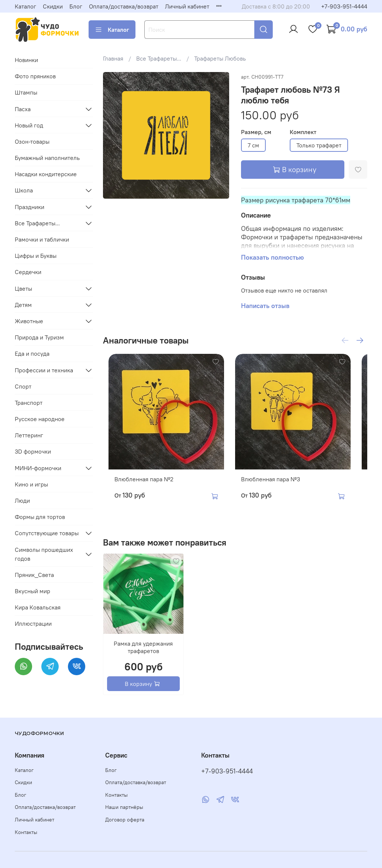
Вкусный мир (32, 591)
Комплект (303, 132)
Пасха (23, 109)
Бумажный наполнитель (47, 158)
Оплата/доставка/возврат (124, 6)
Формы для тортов (40, 517)
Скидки (53, 6)
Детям (23, 305)
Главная (113, 58)
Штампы (26, 92)
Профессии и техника (44, 370)
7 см (253, 145)
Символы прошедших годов (44, 554)
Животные (29, 321)
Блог (76, 6)
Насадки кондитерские (46, 174)
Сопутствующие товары (47, 533)
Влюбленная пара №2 (138, 490)
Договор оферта (125, 820)
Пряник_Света (34, 575)
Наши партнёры (124, 807)
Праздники (30, 207)
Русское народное (40, 419)
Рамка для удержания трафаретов (143, 658)
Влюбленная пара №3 (276, 490)
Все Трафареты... (159, 58)
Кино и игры (31, 484)
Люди (22, 500)
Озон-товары (32, 141)
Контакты (26, 832)
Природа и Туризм (39, 337)
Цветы (23, 288)
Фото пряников (35, 76)
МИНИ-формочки (38, 468)
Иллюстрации (33, 623)
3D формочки (33, 451)
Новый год (29, 125)
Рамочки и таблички (42, 239)
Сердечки (28, 272)
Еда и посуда (32, 353)
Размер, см (256, 132)
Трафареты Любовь (220, 58)
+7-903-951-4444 (344, 6)
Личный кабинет (187, 6)
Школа (24, 190)
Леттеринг (29, 435)
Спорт (23, 386)
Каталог (25, 6)
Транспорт (29, 403)
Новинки (26, 60)
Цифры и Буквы (36, 256)
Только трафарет (319, 145)
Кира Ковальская (38, 607)
